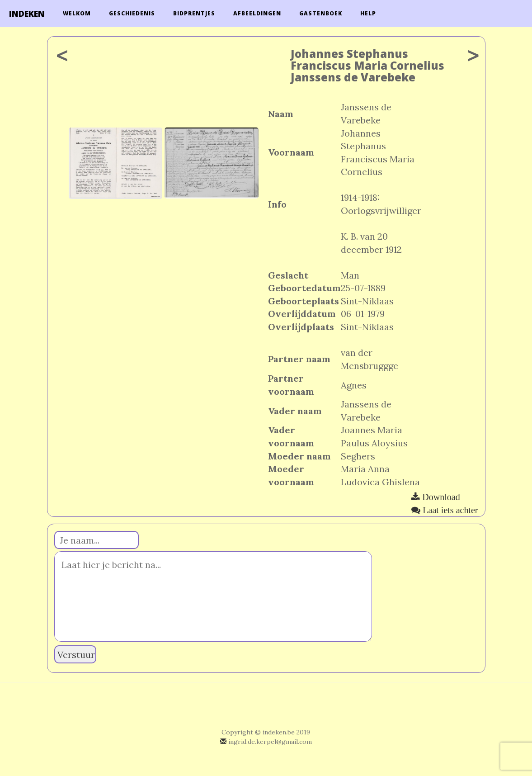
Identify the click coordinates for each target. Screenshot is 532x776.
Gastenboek (321, 13)
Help (368, 13)
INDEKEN (27, 14)
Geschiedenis (132, 13)
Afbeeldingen (257, 13)
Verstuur (76, 655)
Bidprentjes (194, 13)
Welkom (77, 13)
